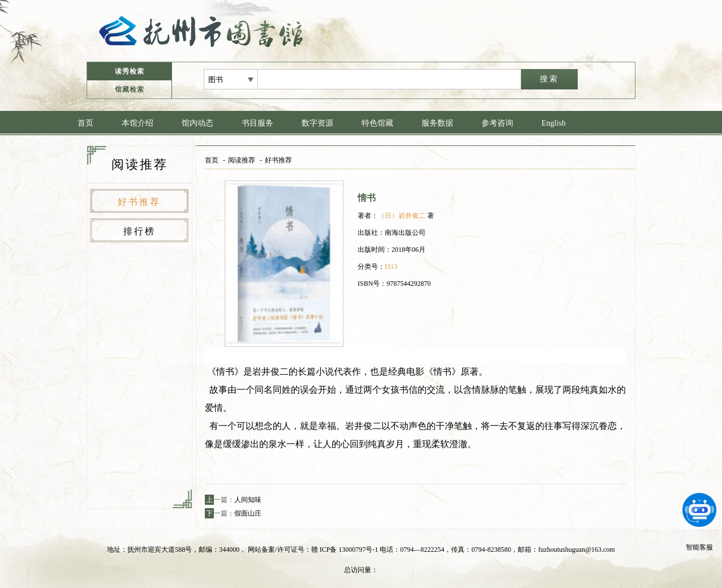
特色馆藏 (377, 123)
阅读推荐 (242, 160)
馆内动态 (197, 123)
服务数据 (437, 123)
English (554, 123)
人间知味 (248, 500)
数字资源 (317, 123)
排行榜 (139, 231)
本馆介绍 (137, 123)
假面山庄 (248, 513)
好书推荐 (139, 202)
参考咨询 (497, 123)
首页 (85, 123)
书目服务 (257, 123)
